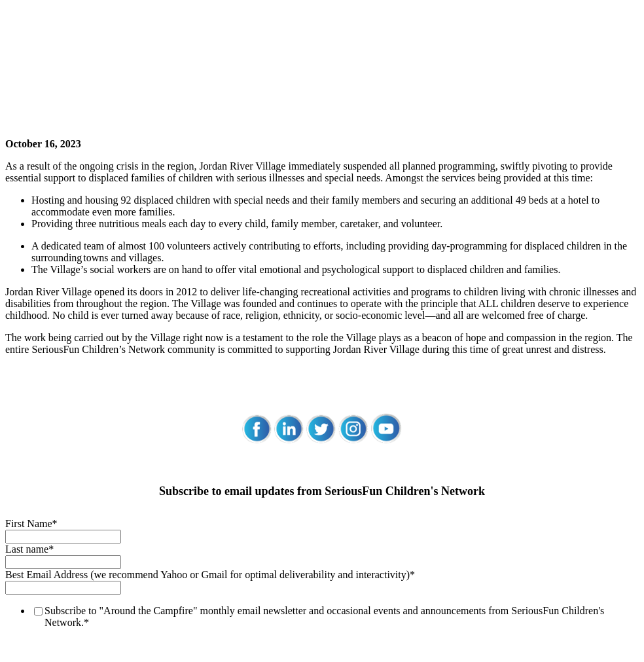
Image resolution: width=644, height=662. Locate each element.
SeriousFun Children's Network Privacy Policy (103, 591)
